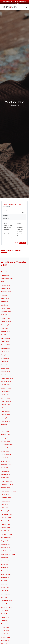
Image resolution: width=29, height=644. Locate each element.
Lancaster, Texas (6, 448)
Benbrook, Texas (6, 318)
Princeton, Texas (6, 524)
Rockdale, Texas (6, 528)
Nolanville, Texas (6, 488)
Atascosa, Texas (6, 295)
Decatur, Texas (5, 365)
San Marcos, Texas (6, 538)
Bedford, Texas (5, 315)
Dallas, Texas (5, 362)
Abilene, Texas (5, 272)
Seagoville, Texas (6, 541)
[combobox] (14, 215)
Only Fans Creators (20, 231)
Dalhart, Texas (5, 624)
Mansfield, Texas (6, 468)
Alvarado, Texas (5, 285)
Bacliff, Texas (5, 305)
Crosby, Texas (5, 355)
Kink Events (7, 228)
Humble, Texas (5, 418)
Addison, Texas (5, 275)
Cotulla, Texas (5, 352)
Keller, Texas (5, 428)
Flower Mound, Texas (7, 378)
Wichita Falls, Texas (7, 607)
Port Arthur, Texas (6, 518)
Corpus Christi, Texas (7, 345)
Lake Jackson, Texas (7, 445)
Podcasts (7, 234)
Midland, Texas (5, 641)
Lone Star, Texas (6, 634)
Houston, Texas (5, 415)
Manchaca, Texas (6, 465)
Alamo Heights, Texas (7, 278)
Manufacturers (21, 228)
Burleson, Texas (5, 332)
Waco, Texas (5, 597)
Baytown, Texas (5, 308)
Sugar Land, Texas (6, 561)
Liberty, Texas (5, 631)
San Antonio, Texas (6, 534)
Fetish (19, 223)
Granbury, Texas (6, 398)
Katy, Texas (4, 425)
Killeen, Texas (5, 431)
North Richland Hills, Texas (9, 491)
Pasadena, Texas (6, 501)
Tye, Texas (4, 581)
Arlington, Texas (6, 288)
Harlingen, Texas (6, 405)
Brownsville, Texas (6, 325)
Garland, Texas (5, 395)
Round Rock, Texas (6, 531)
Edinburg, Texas (5, 371)
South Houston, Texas (7, 551)
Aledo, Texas (5, 282)
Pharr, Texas (4, 504)
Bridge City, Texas (6, 322)
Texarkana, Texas (6, 571)
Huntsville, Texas (6, 421)
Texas (20, 204)
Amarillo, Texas (5, 614)
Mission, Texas (5, 478)
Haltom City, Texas (6, 401)
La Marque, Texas (6, 438)
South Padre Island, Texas (8, 554)
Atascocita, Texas (6, 292)
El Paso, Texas (5, 627)
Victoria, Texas (5, 587)
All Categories (12, 204)
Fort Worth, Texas (6, 381)
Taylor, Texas (5, 564)
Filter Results (22, 243)
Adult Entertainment (8, 224)
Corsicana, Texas (6, 348)
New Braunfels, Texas (7, 484)
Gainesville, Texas (6, 388)
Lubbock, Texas (5, 637)
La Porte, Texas (5, 441)
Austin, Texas (5, 302)
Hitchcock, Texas (6, 411)
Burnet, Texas (5, 335)
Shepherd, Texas (6, 544)
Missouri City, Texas (7, 481)
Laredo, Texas (5, 451)
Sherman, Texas (6, 548)
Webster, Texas (5, 604)
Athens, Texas (5, 298)
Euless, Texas (5, 375)
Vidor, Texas (4, 591)
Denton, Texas (5, 368)
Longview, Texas (6, 461)
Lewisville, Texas (6, 458)
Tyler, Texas (4, 584)
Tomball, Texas (5, 577)
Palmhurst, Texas (6, 498)
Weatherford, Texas (6, 601)
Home (5, 204)
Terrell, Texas (5, 567)
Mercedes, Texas (6, 474)
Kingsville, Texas (6, 435)
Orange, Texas (5, 494)
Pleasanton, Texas (6, 511)
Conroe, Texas (5, 342)
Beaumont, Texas (6, 312)
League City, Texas (6, 455)
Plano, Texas (5, 508)
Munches (7, 230)
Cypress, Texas (5, 358)
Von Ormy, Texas (6, 594)
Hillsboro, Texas (6, 408)
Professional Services (21, 235)
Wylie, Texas (5, 611)
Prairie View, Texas (6, 521)
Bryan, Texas (5, 328)
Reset (16, 243)
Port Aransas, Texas (7, 514)
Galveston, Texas (6, 391)
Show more (14, 238)
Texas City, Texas (6, 574)
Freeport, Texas (5, 385)
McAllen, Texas (5, 471)
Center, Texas (5, 621)
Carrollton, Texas (6, 338)
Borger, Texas (5, 617)
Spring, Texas (5, 558)
